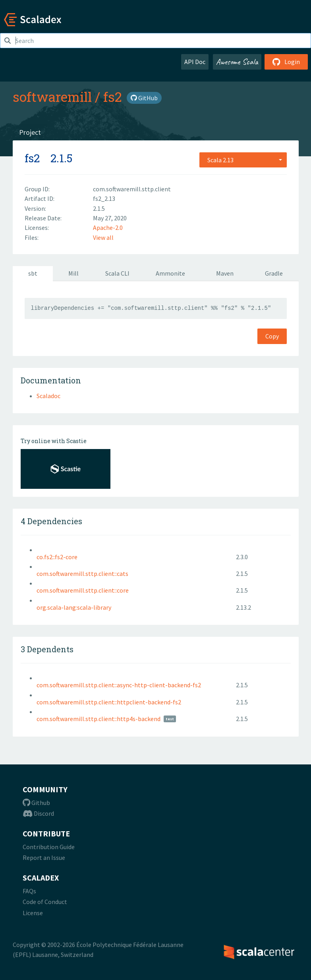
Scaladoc (48, 396)
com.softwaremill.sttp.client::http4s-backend (99, 719)
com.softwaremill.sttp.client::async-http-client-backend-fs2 (119, 685)
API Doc (195, 62)
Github (36, 803)
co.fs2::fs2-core (57, 557)
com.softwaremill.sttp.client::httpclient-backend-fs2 (109, 702)
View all (103, 237)
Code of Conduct (45, 902)
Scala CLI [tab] (117, 273)
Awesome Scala (237, 62)
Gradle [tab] (274, 273)
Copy (272, 336)
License (33, 913)
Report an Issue (44, 857)
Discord (38, 813)
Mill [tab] (73, 273)
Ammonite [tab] (170, 273)
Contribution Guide (49, 847)
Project (30, 132)
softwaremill (52, 97)
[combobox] (243, 160)
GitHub (144, 98)
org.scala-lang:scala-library (74, 607)
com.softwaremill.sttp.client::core (83, 590)
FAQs (29, 891)
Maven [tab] (225, 273)
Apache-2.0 (108, 227)
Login (286, 62)
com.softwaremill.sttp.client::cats (82, 574)
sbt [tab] (33, 273)
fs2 (112, 97)
